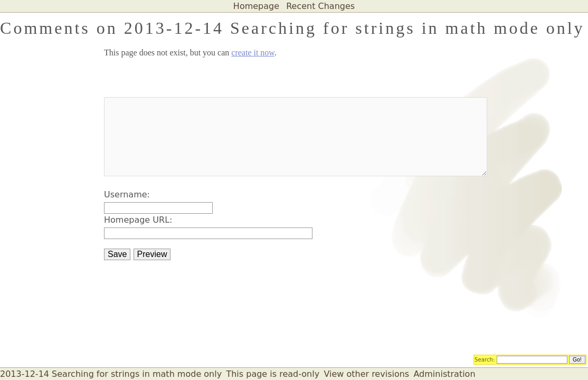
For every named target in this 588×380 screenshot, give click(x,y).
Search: (485, 359)
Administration (444, 374)
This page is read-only (273, 374)
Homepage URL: (138, 220)
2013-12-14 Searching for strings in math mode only (111, 374)
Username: (127, 194)
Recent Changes (320, 6)
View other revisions (366, 374)
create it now (253, 53)
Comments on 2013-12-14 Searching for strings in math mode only (292, 28)
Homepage (256, 6)
